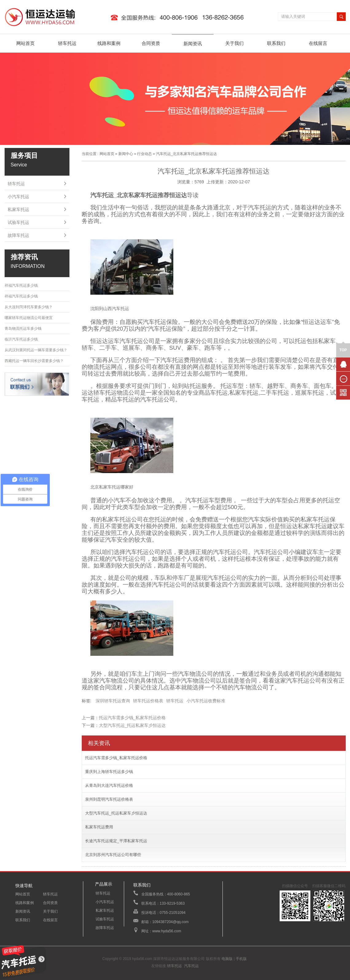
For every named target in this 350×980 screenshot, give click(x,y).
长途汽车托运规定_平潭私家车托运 (116, 841)
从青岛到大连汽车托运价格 (109, 785)
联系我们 (276, 43)
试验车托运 (18, 222)
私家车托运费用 (99, 827)
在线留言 (318, 43)
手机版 (241, 959)
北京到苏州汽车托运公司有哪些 (113, 855)
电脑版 (227, 959)
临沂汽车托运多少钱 (21, 339)
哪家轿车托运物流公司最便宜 (29, 318)
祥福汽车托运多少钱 (21, 285)
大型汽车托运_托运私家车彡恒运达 (132, 725)
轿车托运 (67, 43)
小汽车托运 (18, 197)
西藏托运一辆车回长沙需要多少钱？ (34, 361)
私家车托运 (18, 209)
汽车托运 (191, 966)
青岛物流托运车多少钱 (23, 329)
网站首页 (26, 43)
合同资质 (151, 43)
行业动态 (144, 154)
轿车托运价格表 (148, 701)
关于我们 (234, 43)
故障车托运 (18, 235)
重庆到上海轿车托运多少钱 (109, 772)
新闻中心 (126, 154)
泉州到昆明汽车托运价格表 (109, 799)
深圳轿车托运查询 (113, 701)
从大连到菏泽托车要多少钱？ (29, 307)
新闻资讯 (193, 44)
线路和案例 (109, 43)
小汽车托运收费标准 (206, 701)
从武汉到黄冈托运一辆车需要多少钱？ (36, 350)
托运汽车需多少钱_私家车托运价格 (132, 718)
